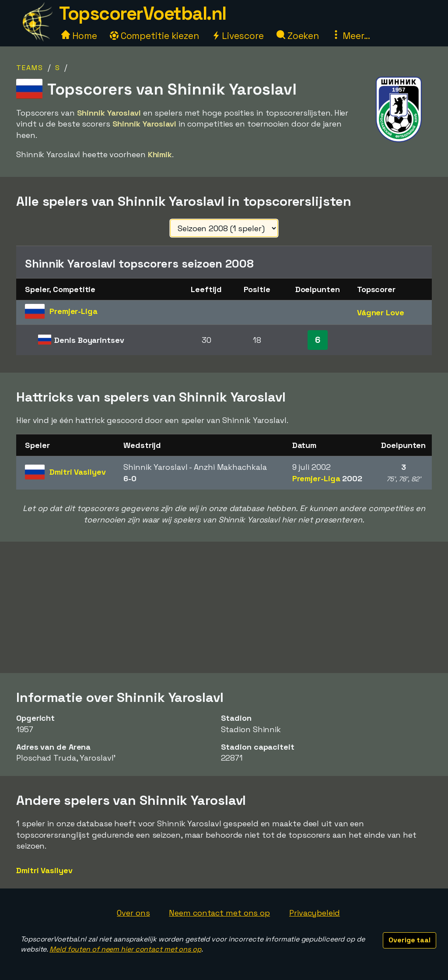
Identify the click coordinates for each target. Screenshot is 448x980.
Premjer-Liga (327, 478)
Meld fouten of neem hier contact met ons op (125, 949)
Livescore (238, 36)
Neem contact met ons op (219, 913)
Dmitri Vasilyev (44, 870)
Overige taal (409, 940)
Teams (30, 68)
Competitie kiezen (154, 36)
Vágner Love (381, 312)
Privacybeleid (315, 913)
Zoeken (298, 36)
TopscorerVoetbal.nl (143, 13)
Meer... (351, 36)
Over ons (133, 913)
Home (79, 36)
